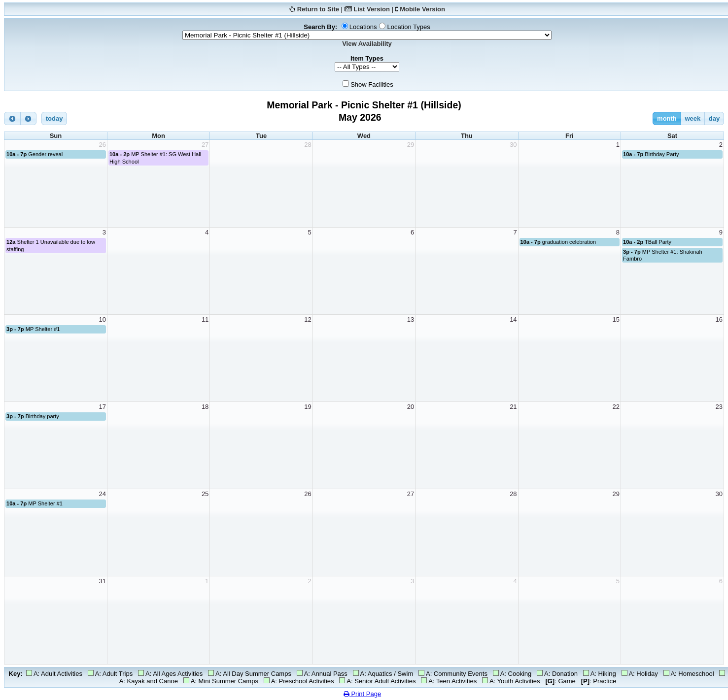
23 (719, 407)
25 (205, 494)
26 (102, 145)
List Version (372, 9)
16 (719, 319)
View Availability (367, 44)
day (714, 118)
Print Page (362, 694)
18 (205, 407)
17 (102, 407)
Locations (363, 27)
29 (411, 145)
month (667, 118)
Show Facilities (372, 84)
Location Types (408, 27)
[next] (29, 118)
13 (411, 319)
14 (513, 319)
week (693, 118)
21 (513, 407)
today (54, 118)
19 (308, 407)
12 (308, 319)
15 (616, 319)
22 (616, 407)
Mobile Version (422, 9)
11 (205, 319)
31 (102, 581)
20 (411, 407)
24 (102, 494)
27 (205, 145)
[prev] (12, 118)
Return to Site (318, 9)
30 (513, 145)
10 (102, 319)
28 (308, 145)
